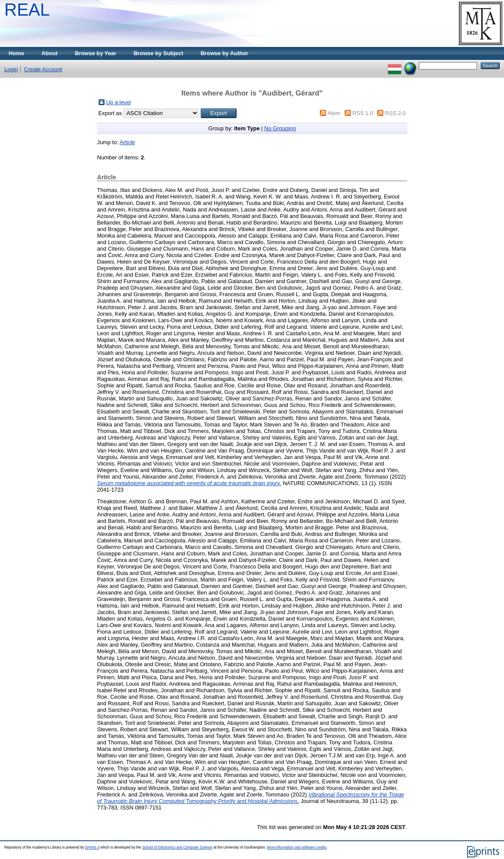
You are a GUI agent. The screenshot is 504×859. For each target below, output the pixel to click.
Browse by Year (96, 53)
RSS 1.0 (363, 113)
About (50, 53)
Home (16, 53)
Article (127, 142)
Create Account (43, 69)
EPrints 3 (92, 847)
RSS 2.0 (395, 113)
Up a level (119, 102)
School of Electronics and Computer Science (177, 847)
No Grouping (280, 128)
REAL (27, 10)
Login (11, 69)
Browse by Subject (159, 53)
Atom (334, 113)
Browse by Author (224, 53)
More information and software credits (297, 847)
